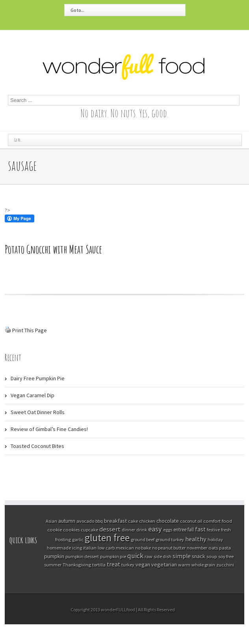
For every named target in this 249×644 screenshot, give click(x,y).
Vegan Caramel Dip (33, 395)
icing (77, 548)
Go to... (77, 10)
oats (213, 548)
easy (155, 529)
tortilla (99, 565)
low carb (106, 548)
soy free (226, 556)
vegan (143, 564)
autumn (67, 521)
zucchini (225, 565)
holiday (215, 539)
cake (133, 521)
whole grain (203, 565)
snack (199, 556)
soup (212, 556)
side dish (163, 556)
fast (200, 529)
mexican (125, 548)
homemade (59, 548)
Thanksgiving (77, 565)
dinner (128, 530)
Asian (51, 521)
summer (53, 565)
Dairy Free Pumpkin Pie (38, 378)
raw (149, 556)
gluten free (107, 538)
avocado (85, 521)
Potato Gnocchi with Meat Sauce (53, 249)
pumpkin (54, 556)
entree (180, 530)
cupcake (89, 530)
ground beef (143, 539)
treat (113, 564)
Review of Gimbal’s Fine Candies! (49, 429)
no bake (143, 548)
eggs (168, 530)
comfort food (218, 521)
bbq (99, 521)
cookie (55, 529)
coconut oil (191, 521)
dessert (110, 529)
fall (191, 530)
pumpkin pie (113, 556)
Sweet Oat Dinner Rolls (38, 412)
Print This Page (30, 330)
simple (182, 556)
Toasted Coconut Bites (37, 446)
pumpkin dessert (82, 556)
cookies (71, 529)
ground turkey (170, 539)
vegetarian (164, 564)
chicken (147, 521)
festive (213, 530)
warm (184, 565)
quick (135, 556)
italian (90, 548)
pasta (225, 548)
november (197, 548)
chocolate (168, 521)
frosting (63, 539)
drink (142, 530)
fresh (226, 530)
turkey (128, 565)
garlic (78, 539)
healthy (196, 539)
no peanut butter (169, 548)
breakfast (115, 521)
